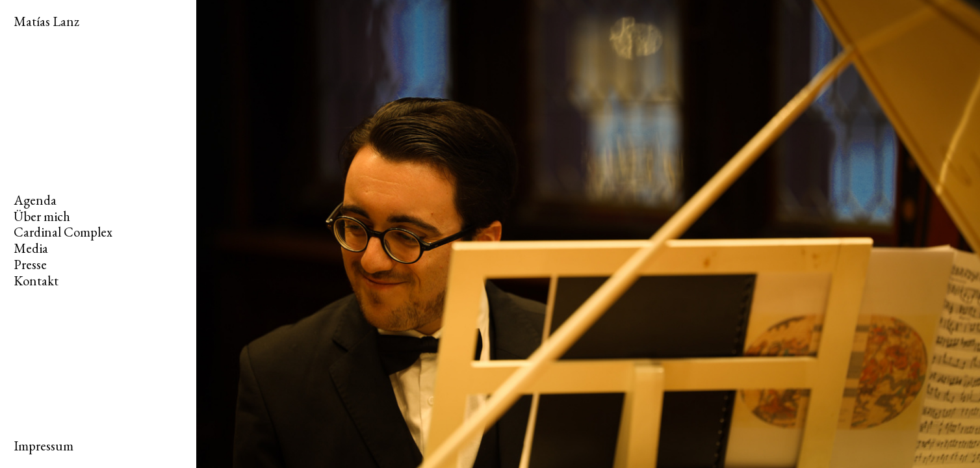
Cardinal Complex (63, 232)
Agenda (35, 200)
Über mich (42, 216)
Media (31, 248)
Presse (30, 264)
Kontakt (36, 280)
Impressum (44, 446)
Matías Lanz (46, 21)
